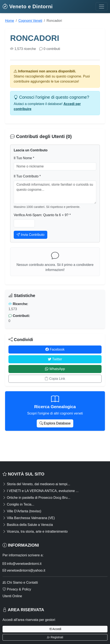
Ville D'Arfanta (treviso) (22, 511)
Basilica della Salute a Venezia (28, 525)
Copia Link (55, 379)
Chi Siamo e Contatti (20, 583)
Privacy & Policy (17, 589)
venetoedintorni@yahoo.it (24, 570)
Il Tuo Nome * (24, 158)
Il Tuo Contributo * (27, 176)
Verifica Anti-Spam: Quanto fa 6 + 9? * (42, 215)
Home (10, 21)
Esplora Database (55, 423)
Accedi (55, 629)
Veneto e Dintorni (28, 6)
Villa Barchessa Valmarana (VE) (29, 518)
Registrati (55, 637)
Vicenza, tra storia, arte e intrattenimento (35, 531)
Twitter (55, 359)
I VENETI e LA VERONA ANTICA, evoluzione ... (41, 491)
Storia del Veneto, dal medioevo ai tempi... (36, 484)
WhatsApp (55, 369)
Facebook (55, 349)
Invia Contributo (31, 235)
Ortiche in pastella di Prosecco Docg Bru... (36, 498)
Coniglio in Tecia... (18, 504)
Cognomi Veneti (30, 21)
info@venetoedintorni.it (22, 564)
